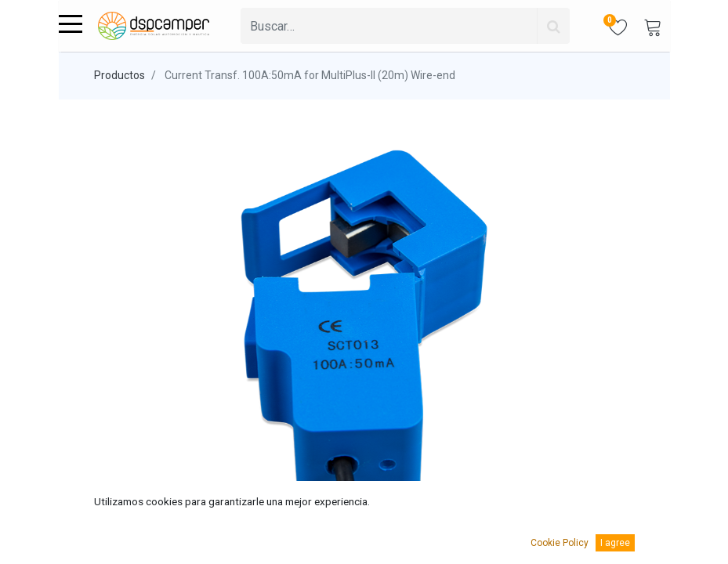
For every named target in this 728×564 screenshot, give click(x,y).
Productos (120, 75)
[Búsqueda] (553, 26)
